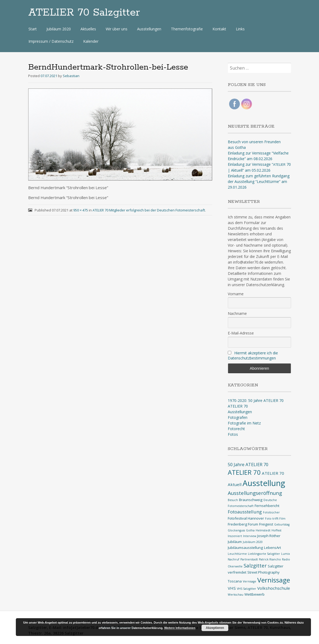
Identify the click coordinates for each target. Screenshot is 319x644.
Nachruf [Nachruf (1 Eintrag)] (234, 559)
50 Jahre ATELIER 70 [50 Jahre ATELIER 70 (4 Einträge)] (248, 464)
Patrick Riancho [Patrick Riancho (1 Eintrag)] (270, 559)
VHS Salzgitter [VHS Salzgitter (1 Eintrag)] (247, 589)
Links (240, 29)
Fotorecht (236, 429)
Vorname (236, 294)
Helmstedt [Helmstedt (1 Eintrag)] (263, 530)
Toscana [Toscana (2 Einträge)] (235, 581)
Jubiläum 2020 (59, 29)
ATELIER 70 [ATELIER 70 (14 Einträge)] (244, 472)
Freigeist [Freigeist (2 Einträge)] (266, 524)
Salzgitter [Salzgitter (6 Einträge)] (255, 566)
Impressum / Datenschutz (51, 41)
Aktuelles (88, 29)
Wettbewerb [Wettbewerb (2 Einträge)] (254, 594)
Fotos (233, 434)
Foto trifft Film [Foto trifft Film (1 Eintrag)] (275, 519)
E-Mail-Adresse (241, 333)
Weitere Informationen (180, 628)
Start (33, 29)
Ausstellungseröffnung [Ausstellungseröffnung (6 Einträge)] (255, 493)
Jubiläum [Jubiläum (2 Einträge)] (235, 542)
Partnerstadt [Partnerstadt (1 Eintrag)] (249, 559)
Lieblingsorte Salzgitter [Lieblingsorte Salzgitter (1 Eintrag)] (264, 554)
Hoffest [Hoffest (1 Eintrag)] (276, 530)
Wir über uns (117, 29)
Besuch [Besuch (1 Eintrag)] (233, 500)
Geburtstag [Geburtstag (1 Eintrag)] (282, 524)
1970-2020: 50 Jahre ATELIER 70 (256, 400)
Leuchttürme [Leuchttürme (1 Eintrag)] (237, 554)
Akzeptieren (215, 628)
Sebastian (71, 76)
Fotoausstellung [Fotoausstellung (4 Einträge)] (245, 512)
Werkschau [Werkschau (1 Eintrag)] (236, 595)
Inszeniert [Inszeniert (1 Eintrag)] (235, 536)
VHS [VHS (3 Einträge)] (232, 588)
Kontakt (219, 29)
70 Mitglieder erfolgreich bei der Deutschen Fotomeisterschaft (149, 210)
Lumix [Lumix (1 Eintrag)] (286, 554)
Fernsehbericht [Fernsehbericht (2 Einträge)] (267, 506)
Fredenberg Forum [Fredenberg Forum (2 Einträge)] (243, 524)
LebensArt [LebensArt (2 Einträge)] (272, 548)
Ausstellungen (149, 29)
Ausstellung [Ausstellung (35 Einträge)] (264, 483)
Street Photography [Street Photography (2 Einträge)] (263, 572)
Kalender (91, 41)
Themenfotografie (187, 29)
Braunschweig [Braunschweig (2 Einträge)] (251, 500)
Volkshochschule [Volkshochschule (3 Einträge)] (274, 588)
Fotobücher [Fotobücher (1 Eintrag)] (271, 512)
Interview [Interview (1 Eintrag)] (250, 536)
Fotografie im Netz (244, 423)
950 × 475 (81, 210)
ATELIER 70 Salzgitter (84, 13)
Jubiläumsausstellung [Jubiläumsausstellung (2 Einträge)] (245, 548)
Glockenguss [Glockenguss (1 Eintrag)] (236, 530)
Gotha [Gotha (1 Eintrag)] (250, 530)
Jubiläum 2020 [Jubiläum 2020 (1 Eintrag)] (253, 542)
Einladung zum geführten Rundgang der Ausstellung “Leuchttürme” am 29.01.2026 (259, 181)
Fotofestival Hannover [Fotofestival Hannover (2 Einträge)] (246, 518)
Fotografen (238, 417)
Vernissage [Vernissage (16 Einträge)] (274, 580)
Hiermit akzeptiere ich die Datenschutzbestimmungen (253, 355)
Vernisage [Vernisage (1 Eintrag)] (250, 581)
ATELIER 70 (238, 406)
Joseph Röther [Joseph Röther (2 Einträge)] (269, 536)
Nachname (237, 313)
